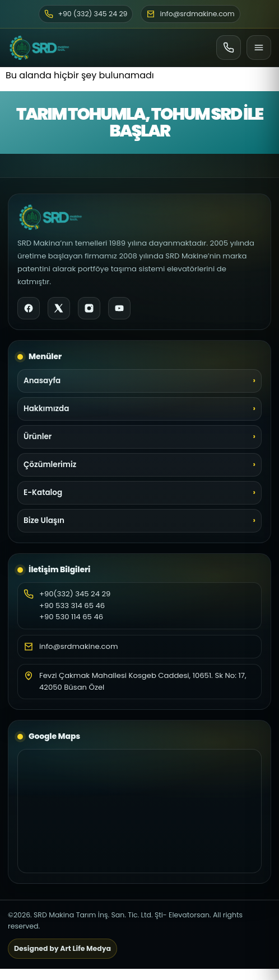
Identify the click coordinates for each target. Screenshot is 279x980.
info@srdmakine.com (79, 646)
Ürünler (38, 437)
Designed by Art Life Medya (62, 948)
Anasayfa (42, 381)
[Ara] (229, 48)
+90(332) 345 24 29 (75, 594)
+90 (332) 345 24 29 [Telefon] (86, 14)
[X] (59, 308)
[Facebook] (29, 308)
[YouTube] (119, 308)
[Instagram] (89, 308)
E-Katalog (43, 493)
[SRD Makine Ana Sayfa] (39, 48)
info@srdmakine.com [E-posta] (190, 14)
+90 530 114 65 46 (71, 617)
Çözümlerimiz (50, 465)
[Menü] (259, 48)
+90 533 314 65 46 (72, 606)
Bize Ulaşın (44, 520)
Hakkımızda (46, 409)
